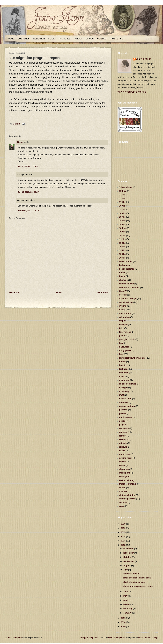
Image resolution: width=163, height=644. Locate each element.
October (128, 557)
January (128, 613)
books (122, 273)
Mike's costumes (128, 384)
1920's (122, 239)
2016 (123, 528)
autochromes (126, 261)
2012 (123, 545)
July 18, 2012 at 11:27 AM (28, 192)
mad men (124, 373)
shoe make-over (131, 574)
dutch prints (125, 313)
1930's (122, 243)
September (129, 561)
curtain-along (126, 302)
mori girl (123, 388)
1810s (122, 210)
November (129, 553)
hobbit (122, 362)
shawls (123, 462)
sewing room (126, 458)
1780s (122, 198)
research (124, 439)
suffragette (125, 477)
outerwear (124, 402)
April (126, 600)
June (126, 592)
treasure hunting (128, 484)
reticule (123, 443)
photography (126, 417)
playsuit (123, 425)
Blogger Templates (89, 638)
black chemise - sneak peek (137, 578)
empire (123, 321)
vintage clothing (127, 495)
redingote (124, 428)
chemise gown (126, 284)
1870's (122, 217)
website (123, 502)
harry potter (125, 350)
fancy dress (125, 332)
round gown (125, 454)
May (126, 596)
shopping (124, 469)
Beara (20, 142)
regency (123, 432)
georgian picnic (127, 339)
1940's (122, 247)
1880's (122, 221)
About (79, 39)
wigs (122, 506)
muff (121, 395)
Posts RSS (117, 39)
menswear (124, 380)
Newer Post (14, 292)
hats (121, 354)
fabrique (123, 324)
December (129, 549)
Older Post (102, 292)
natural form (125, 399)
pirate (122, 421)
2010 (123, 622)
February (128, 609)
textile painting (127, 480)
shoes (122, 465)
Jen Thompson (144, 59)
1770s (122, 195)
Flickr (52, 39)
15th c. (122, 191)
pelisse (123, 413)
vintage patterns (127, 499)
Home (11, 39)
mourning (124, 391)
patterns (123, 410)
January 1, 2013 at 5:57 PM (29, 211)
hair (121, 343)
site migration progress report (34, 58)
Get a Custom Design (148, 638)
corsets (123, 295)
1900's (122, 232)
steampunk (125, 473)
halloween (124, 347)
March (127, 604)
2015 (123, 532)
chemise (123, 280)
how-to (123, 365)
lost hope (124, 369)
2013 (123, 541)
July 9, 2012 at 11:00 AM (28, 166)
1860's (122, 213)
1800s (122, 206)
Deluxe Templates (116, 638)
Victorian (124, 491)
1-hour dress (126, 187)
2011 (123, 618)
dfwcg (122, 310)
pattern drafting (127, 406)
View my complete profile (132, 92)
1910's (122, 235)
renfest (123, 436)
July (126, 570)
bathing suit (125, 265)
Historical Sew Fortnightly (132, 358)
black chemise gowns (134, 582)
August (127, 566)
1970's (122, 258)
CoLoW (123, 291)
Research (39, 39)
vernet (122, 488)
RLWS (122, 451)
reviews (123, 447)
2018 (123, 524)
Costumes (24, 39)
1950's (122, 250)
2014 (123, 537)
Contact (102, 39)
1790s (122, 202)
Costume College (128, 299)
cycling (123, 306)
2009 (123, 626)
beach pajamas (127, 269)
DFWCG (90, 39)
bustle (122, 276)
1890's (122, 224)
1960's (122, 254)
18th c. (122, 228)
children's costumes (129, 287)
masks (122, 376)
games (122, 336)
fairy (121, 328)
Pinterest (65, 39)
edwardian (124, 317)
